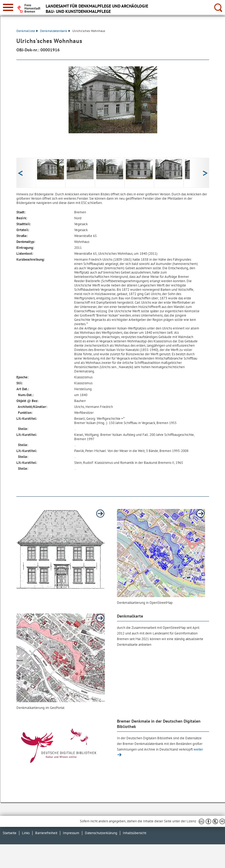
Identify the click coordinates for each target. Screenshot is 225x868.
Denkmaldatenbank (55, 31)
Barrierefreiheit (46, 833)
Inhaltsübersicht (135, 833)
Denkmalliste (27, 31)
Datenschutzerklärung (101, 833)
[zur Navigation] (8, 7)
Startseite (10, 833)
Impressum (71, 833)
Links (26, 833)
